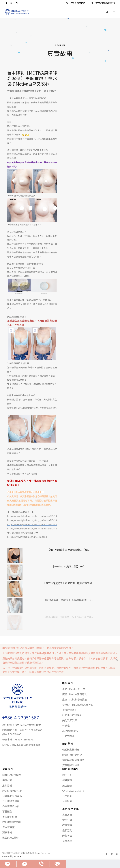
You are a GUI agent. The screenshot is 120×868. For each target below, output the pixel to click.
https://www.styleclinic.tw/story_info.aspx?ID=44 (32, 524)
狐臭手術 (7, 832)
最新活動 (67, 830)
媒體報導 (67, 825)
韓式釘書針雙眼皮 (72, 755)
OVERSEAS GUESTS (73, 791)
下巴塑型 (7, 811)
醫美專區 (67, 841)
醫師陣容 (67, 780)
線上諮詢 (67, 785)
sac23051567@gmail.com (26, 745)
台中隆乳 (67, 796)
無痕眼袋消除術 (71, 765)
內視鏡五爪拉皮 (11, 806)
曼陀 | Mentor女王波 (74, 689)
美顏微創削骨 (10, 817)
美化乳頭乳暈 (70, 720)
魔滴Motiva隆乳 (21, 276)
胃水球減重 (8, 827)
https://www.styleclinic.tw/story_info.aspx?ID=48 (32, 529)
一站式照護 (68, 736)
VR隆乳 (66, 725)
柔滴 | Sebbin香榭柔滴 (75, 699)
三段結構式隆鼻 (11, 801)
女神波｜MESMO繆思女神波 (78, 705)
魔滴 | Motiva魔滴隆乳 (75, 694)
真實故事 (67, 815)
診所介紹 (67, 775)
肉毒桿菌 (7, 780)
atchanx (17, 856)
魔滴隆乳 (27, 408)
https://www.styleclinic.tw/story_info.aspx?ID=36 (32, 520)
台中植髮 (67, 801)
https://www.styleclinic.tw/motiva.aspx (27, 537)
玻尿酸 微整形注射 (12, 791)
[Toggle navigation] (114, 12)
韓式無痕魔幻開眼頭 (73, 760)
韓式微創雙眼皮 (71, 749)
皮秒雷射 (7, 785)
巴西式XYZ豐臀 (10, 837)
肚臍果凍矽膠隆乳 (72, 715)
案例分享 (67, 820)
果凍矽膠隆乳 (70, 710)
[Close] (117, 660)
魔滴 (34, 449)
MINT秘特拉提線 (12, 775)
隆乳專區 (67, 836)
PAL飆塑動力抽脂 (12, 822)
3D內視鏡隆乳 (70, 731)
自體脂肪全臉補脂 (12, 796)
